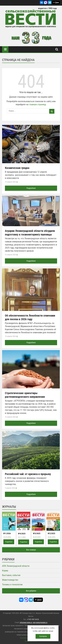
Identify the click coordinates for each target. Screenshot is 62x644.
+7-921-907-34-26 (33, 619)
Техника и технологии (12, 585)
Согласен (43, 636)
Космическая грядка (17, 168)
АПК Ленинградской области (16, 566)
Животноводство (10, 580)
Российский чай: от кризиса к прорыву (28, 474)
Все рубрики (31, 591)
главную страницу (37, 104)
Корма (5, 571)
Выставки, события (11, 575)
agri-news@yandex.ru (40, 623)
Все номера (31, 550)
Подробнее (31, 188)
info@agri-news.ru (26, 623)
